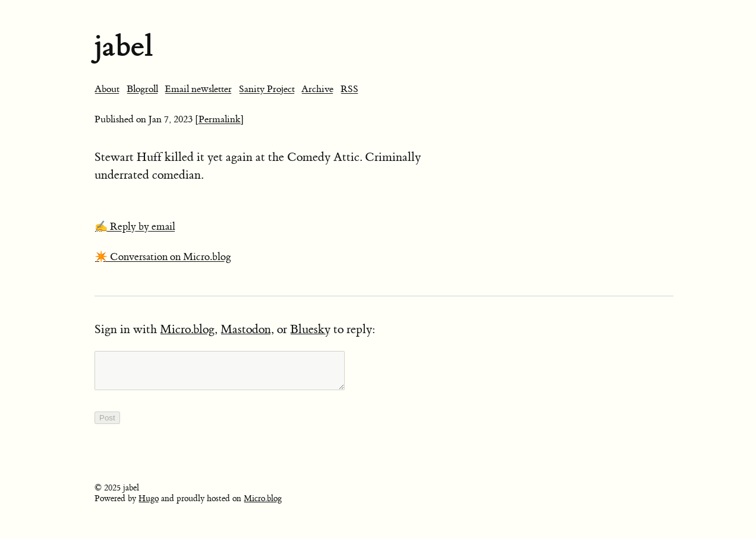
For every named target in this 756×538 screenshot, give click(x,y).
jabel (124, 46)
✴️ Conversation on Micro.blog (163, 257)
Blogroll (142, 89)
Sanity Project (267, 89)
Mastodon (246, 329)
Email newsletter (198, 89)
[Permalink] (220, 119)
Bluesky (310, 329)
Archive (317, 89)
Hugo (149, 506)
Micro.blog (187, 329)
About (107, 89)
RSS (349, 89)
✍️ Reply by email (135, 227)
